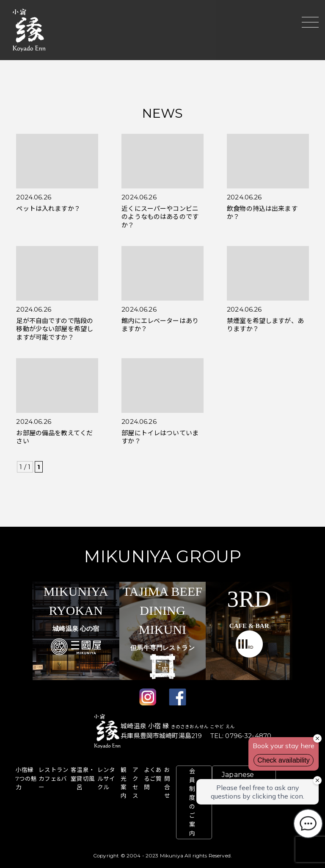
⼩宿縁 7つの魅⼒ (26, 778)
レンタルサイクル (106, 778)
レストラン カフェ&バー (54, 778)
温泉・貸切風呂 (85, 778)
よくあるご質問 (153, 778)
